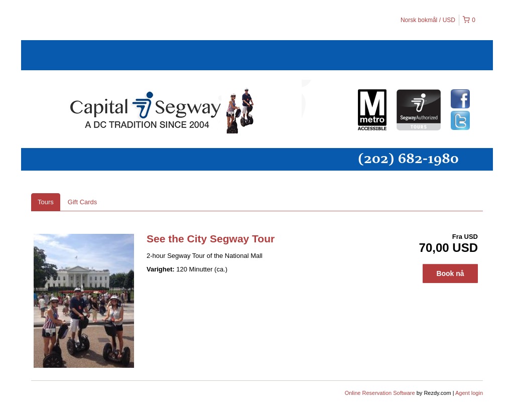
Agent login (469, 393)
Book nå (450, 273)
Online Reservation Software (380, 393)
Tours (46, 202)
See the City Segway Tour (211, 239)
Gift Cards (83, 202)
